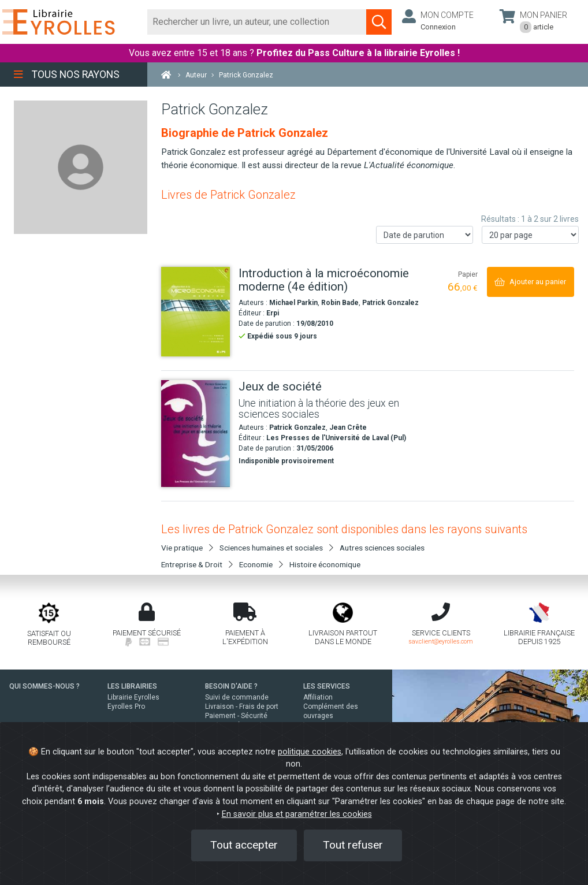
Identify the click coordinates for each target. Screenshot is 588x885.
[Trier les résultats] (425, 235)
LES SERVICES (327, 686)
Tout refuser (353, 845)
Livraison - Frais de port (242, 706)
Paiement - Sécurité (236, 716)
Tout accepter (244, 845)
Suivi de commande (237, 697)
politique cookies (310, 752)
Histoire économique (325, 564)
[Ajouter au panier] (531, 282)
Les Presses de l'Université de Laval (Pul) (336, 438)
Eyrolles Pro (126, 706)
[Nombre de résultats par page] (530, 235)
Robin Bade (340, 303)
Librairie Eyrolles (133, 697)
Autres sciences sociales (382, 548)
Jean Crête (348, 427)
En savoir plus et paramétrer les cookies (297, 814)
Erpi (273, 313)
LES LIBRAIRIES (132, 686)
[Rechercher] (257, 22)
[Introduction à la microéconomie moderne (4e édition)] (196, 312)
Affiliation (318, 697)
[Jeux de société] (196, 434)
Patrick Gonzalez (390, 303)
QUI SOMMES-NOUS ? (44, 686)
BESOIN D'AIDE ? (231, 686)
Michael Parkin (293, 303)
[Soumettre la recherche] (379, 22)
